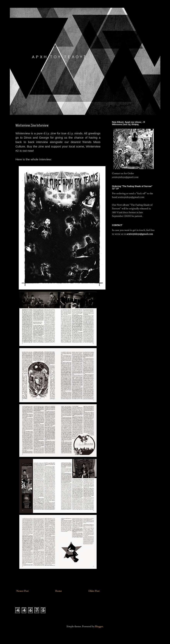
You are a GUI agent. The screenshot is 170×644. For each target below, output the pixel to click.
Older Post (94, 591)
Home (59, 591)
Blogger (99, 626)
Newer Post (23, 591)
